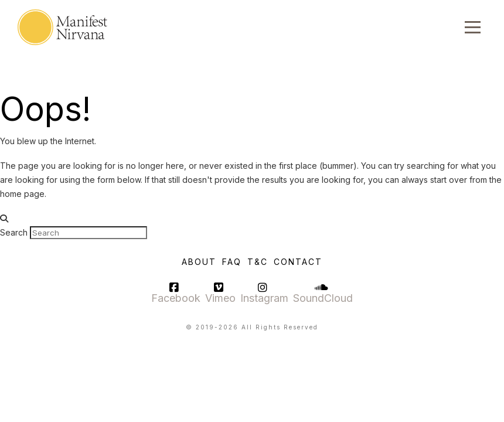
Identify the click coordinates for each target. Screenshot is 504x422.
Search (14, 232)
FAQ (232, 262)
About (199, 262)
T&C (258, 262)
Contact (298, 262)
